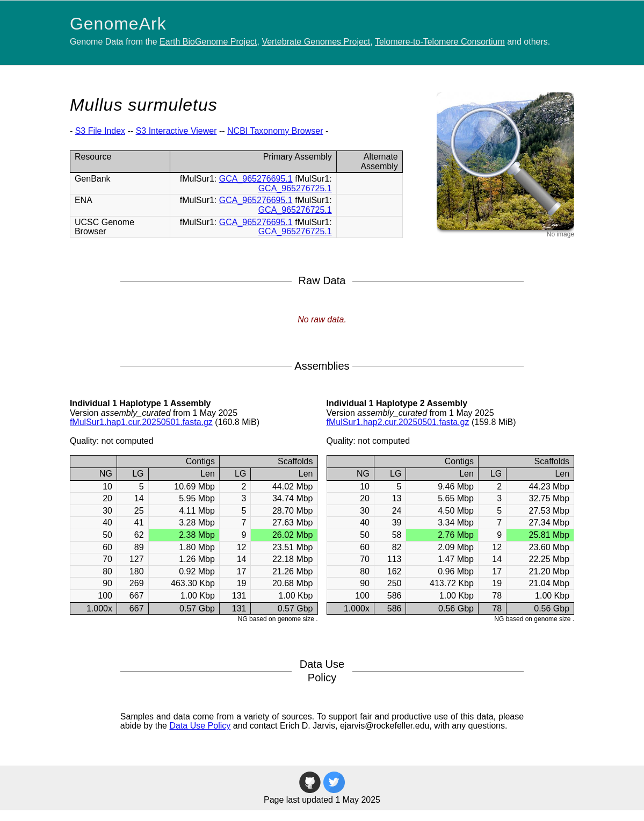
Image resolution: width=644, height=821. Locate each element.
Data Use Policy (200, 726)
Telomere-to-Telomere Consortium (440, 42)
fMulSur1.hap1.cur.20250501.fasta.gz (141, 422)
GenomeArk (118, 24)
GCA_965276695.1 (256, 179)
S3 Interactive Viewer (176, 131)
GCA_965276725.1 (295, 188)
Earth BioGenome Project (208, 42)
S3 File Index (100, 131)
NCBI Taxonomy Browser (275, 131)
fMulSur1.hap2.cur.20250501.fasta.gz (398, 422)
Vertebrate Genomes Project (316, 42)
